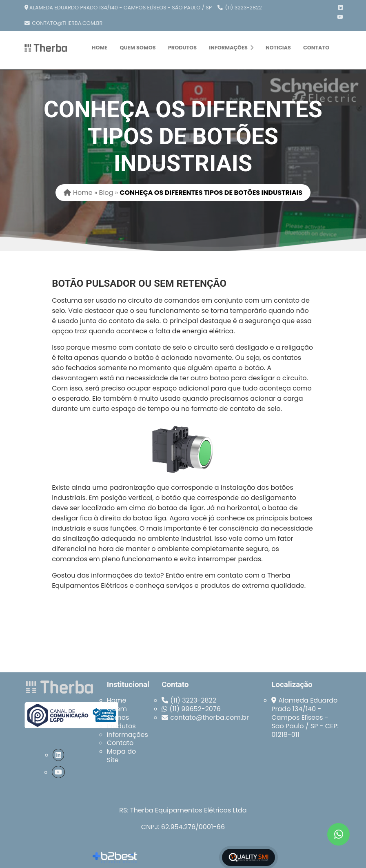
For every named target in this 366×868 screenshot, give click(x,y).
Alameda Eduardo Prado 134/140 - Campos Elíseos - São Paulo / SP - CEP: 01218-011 (305, 717)
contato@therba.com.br (67, 23)
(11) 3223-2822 (244, 8)
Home (100, 48)
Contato (316, 48)
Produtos (182, 48)
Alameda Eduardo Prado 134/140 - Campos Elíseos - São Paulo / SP (121, 8)
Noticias (278, 48)
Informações (231, 48)
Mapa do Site (122, 756)
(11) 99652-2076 (195, 709)
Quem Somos (138, 48)
